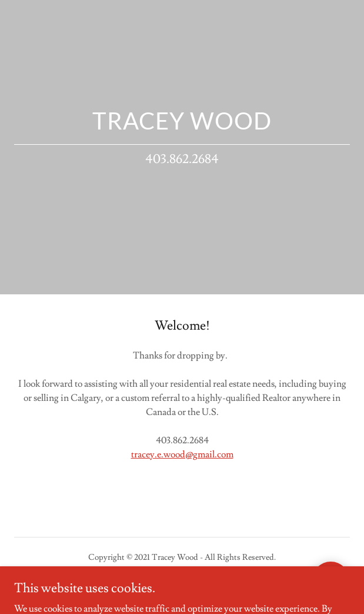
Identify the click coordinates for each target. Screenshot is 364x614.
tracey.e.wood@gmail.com (182, 454)
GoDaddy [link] (174, 584)
